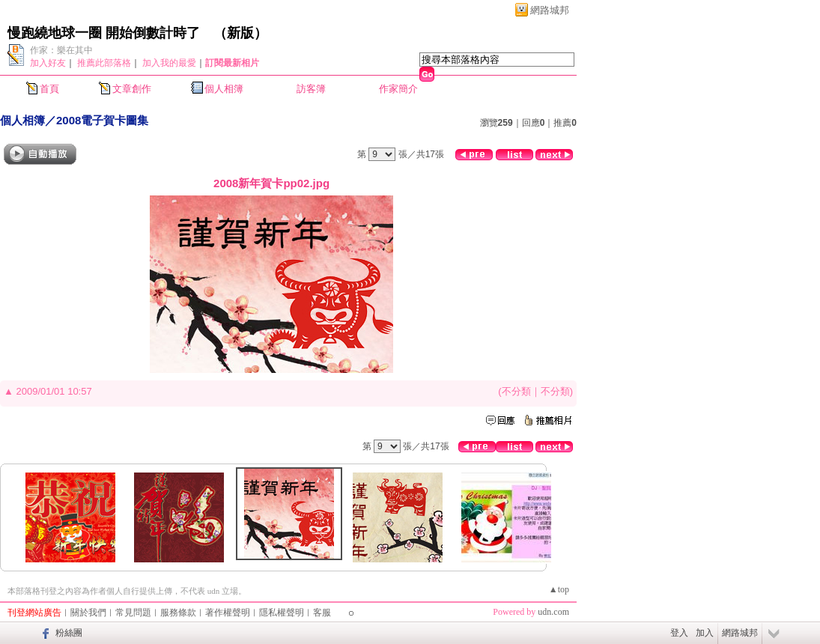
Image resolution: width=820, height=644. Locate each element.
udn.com (553, 612)
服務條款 (178, 613)
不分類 (516, 391)
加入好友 (48, 63)
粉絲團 (69, 633)
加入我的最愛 (169, 63)
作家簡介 (398, 89)
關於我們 (88, 613)
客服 (322, 613)
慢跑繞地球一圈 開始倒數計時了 (104, 33)
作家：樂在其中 (61, 50)
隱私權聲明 (282, 613)
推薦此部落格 (104, 63)
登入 (679, 633)
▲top (559, 589)
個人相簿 (224, 89)
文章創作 (132, 89)
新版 (240, 33)
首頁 (49, 89)
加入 (705, 633)
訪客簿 (311, 89)
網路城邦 (550, 10)
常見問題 (133, 613)
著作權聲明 (228, 613)
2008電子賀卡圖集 (102, 120)
